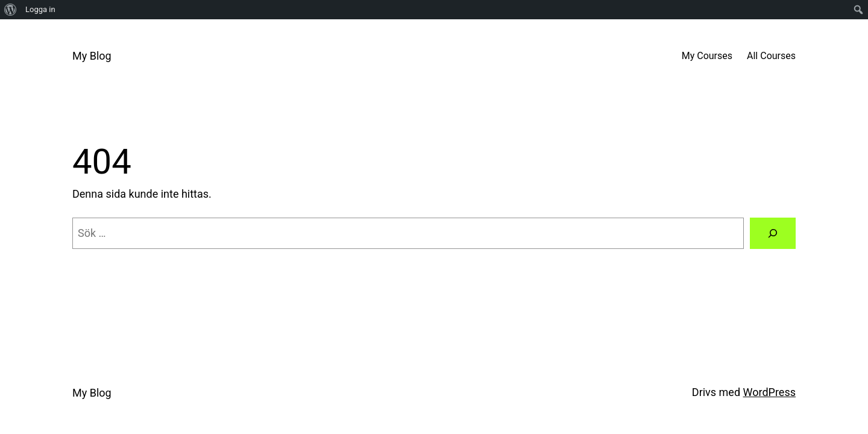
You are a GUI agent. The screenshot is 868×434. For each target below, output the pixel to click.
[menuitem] (11, 10)
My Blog (92, 56)
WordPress (769, 392)
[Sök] (773, 233)
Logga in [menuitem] (40, 9)
